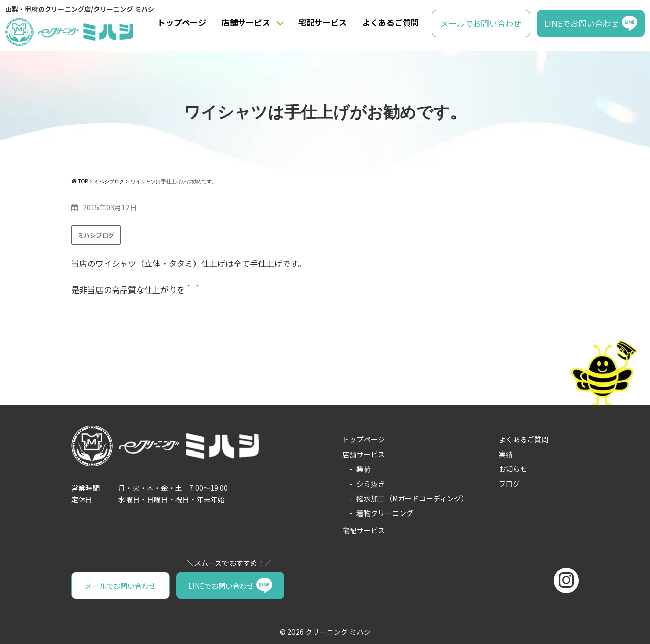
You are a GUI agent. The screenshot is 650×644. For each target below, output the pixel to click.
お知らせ (513, 469)
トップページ (182, 22)
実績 (506, 454)
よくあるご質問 (391, 22)
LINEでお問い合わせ (582, 23)
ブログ (509, 484)
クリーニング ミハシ (338, 632)
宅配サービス (322, 22)
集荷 (364, 469)
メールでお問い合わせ (481, 23)
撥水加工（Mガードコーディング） (412, 498)
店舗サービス (246, 22)
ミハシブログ (96, 235)
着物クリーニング (385, 513)
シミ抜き (371, 484)
